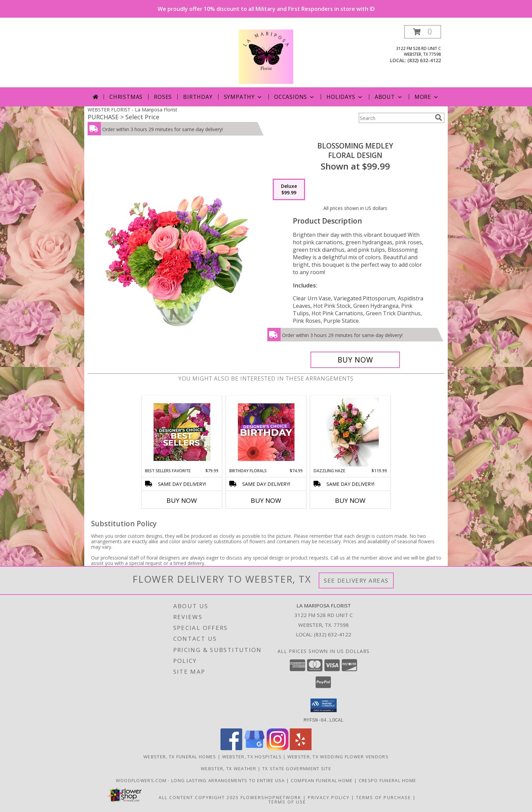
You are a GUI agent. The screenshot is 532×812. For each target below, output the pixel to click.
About (389, 97)
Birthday (198, 97)
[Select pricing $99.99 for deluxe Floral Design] (289, 190)
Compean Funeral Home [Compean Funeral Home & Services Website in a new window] (323, 780)
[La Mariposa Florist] (266, 56)
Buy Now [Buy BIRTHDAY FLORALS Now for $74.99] (266, 500)
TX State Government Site (297, 768)
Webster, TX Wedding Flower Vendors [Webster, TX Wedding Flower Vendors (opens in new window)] (338, 756)
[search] (439, 118)
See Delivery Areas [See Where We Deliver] (356, 580)
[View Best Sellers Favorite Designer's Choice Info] (182, 432)
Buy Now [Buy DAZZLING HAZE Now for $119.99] (350, 500)
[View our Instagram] (278, 748)
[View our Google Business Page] (254, 748)
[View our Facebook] (231, 748)
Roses (163, 97)
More (427, 97)
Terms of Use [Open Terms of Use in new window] (287, 801)
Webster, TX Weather (229, 768)
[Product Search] (395, 118)
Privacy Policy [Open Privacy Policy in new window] (329, 797)
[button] (423, 32)
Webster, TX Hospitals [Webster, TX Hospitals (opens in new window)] (252, 756)
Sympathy (243, 97)
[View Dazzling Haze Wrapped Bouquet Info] (350, 432)
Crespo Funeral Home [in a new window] (388, 780)
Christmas (126, 97)
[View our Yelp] (301, 748)
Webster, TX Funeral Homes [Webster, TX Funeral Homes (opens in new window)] (180, 756)
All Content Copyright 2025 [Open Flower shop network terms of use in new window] (199, 797)
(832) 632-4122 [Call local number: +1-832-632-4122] (424, 60)
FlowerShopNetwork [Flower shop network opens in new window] (271, 797)
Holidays (345, 97)
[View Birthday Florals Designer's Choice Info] (266, 432)
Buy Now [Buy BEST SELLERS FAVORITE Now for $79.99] (182, 500)
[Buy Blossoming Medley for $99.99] (355, 360)
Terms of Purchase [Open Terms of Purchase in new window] (384, 797)
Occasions (295, 97)
